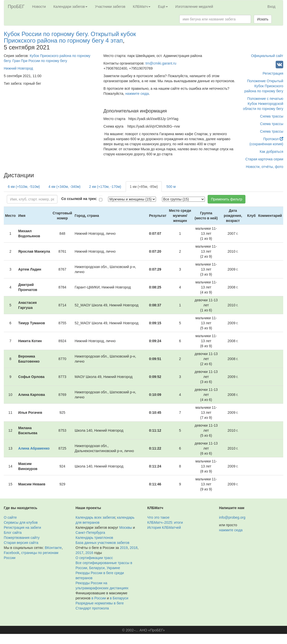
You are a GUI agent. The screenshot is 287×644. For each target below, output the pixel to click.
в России (99, 598)
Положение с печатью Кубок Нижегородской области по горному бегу (263, 104)
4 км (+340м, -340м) (64, 187)
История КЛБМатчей (164, 528)
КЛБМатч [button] (142, 7)
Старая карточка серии (264, 159)
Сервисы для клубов (21, 522)
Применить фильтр (227, 199)
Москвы (125, 528)
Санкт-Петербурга (90, 533)
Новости (39, 7)
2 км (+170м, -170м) (105, 187)
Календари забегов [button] (70, 7)
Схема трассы (272, 116)
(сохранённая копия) (266, 144)
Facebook (11, 553)
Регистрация (273, 73)
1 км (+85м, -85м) (144, 187)
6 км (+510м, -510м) (24, 187)
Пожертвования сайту (22, 538)
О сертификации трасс (94, 558)
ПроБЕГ (16, 7)
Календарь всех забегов (95, 517)
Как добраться (272, 152)
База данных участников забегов (103, 543)
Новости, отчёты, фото (265, 167)
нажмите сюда (137, 94)
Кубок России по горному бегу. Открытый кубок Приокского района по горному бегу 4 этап (70, 37)
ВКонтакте (53, 548)
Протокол (273, 139)
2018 (134, 548)
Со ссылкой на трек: (79, 199)
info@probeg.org (232, 517)
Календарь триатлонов (94, 538)
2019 (124, 548)
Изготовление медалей (194, 7)
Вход (271, 7)
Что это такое (158, 517)
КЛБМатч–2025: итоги (165, 522)
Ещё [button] (163, 7)
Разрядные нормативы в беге (100, 603)
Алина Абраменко (34, 448)
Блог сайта (13, 533)
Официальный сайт (267, 56)
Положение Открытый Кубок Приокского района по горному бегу (264, 86)
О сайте (10, 517)
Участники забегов (110, 7)
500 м (171, 187)
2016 (89, 553)
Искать (263, 19)
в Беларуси (119, 598)
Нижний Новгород (18, 68)
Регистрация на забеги (22, 528)
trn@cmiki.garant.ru (161, 63)
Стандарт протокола (92, 608)
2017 (79, 553)
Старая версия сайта (21, 543)
